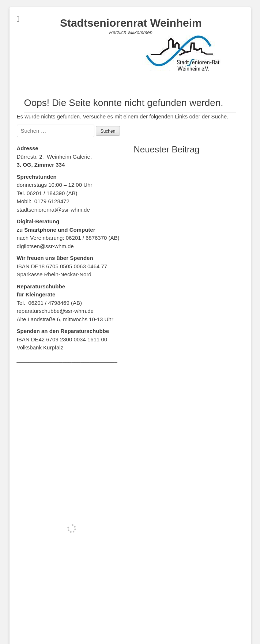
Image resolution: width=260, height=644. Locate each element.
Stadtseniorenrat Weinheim (131, 23)
